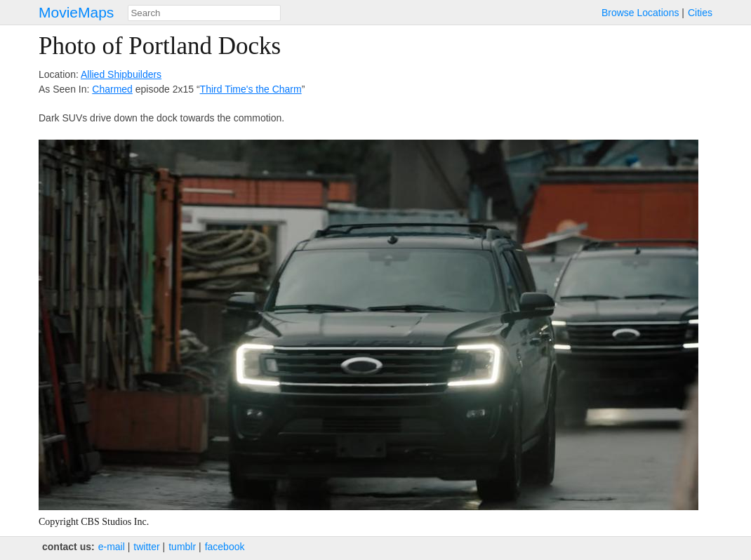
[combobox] (204, 13)
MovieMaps (76, 12)
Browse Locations (640, 13)
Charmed (112, 89)
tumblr (182, 547)
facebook (225, 547)
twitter (146, 547)
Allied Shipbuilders (121, 74)
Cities (700, 13)
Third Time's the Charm (251, 89)
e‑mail (112, 547)
